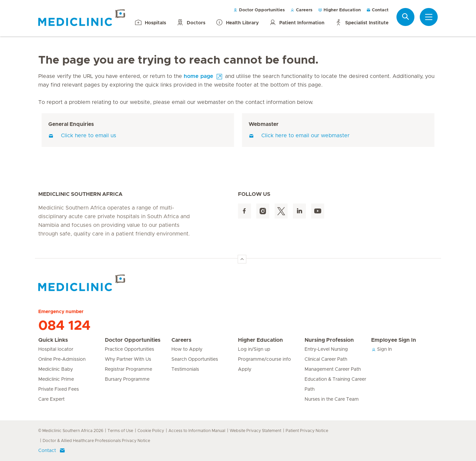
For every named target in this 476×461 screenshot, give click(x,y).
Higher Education (339, 10)
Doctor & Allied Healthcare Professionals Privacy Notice (96, 441)
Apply (245, 369)
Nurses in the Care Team (332, 399)
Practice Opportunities (129, 349)
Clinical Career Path (326, 359)
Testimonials (185, 369)
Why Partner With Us (128, 359)
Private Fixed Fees (59, 389)
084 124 (64, 326)
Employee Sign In (394, 340)
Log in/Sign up (254, 349)
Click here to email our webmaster (299, 136)
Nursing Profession (329, 340)
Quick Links (53, 340)
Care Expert (51, 399)
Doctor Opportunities (259, 10)
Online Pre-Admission (62, 359)
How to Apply (187, 349)
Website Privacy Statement (255, 431)
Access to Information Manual (197, 431)
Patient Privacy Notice (307, 431)
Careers (301, 10)
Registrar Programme (128, 369)
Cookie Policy (151, 431)
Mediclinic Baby (56, 369)
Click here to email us (82, 136)
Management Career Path (333, 369)
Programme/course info (264, 359)
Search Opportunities (195, 359)
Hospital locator (56, 349)
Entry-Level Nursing (326, 349)
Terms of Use (120, 431)
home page (199, 76)
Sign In (381, 349)
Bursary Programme (127, 379)
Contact (377, 10)
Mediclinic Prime (56, 379)
